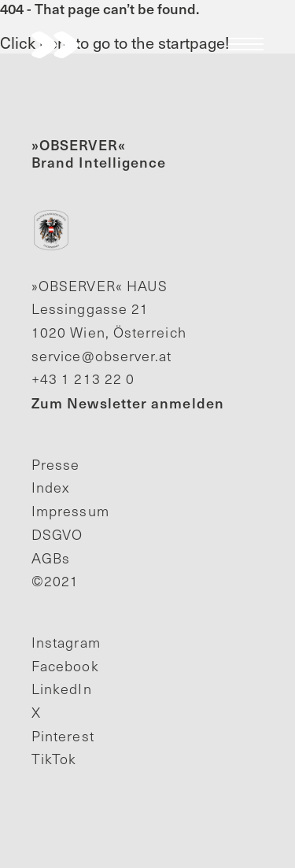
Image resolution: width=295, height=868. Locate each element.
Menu (246, 44)
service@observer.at (102, 356)
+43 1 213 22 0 (83, 379)
